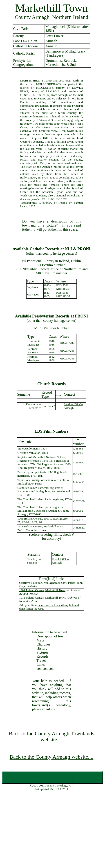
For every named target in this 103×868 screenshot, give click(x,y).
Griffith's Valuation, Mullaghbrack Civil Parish (47, 583)
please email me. (44, 709)
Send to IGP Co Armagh (73, 406)
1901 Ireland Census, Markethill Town (42, 590)
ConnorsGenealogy (56, 785)
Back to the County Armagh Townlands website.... (51, 737)
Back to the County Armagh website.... (52, 757)
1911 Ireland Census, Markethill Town (42, 598)
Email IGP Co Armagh (60, 561)
